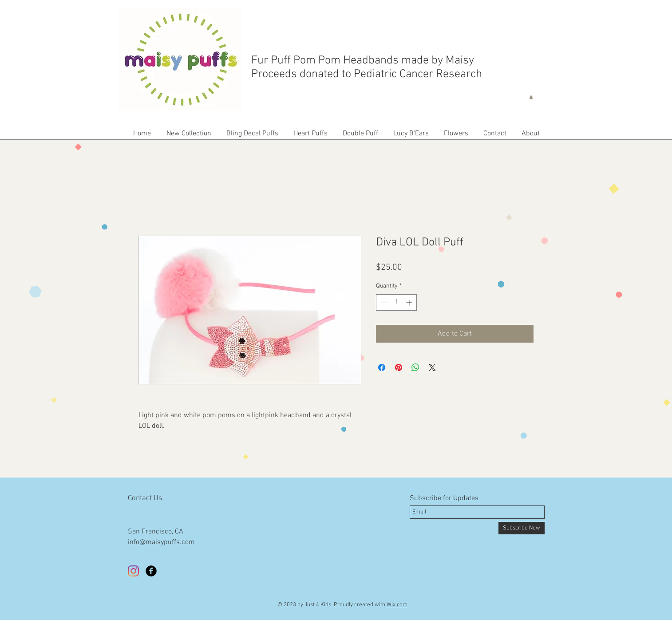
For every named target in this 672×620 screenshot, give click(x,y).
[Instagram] (133, 571)
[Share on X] (432, 367)
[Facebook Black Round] (151, 571)
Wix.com (397, 605)
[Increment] (410, 302)
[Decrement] (383, 302)
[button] (531, 97)
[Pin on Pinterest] (399, 367)
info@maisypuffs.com (161, 542)
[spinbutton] (396, 302)
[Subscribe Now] (522, 528)
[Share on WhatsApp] (415, 367)
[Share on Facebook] (382, 367)
